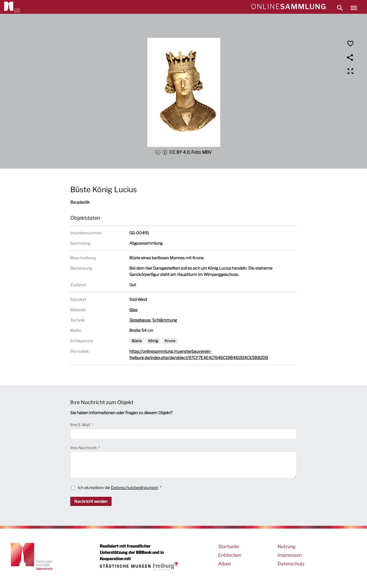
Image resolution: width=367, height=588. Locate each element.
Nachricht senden (91, 501)
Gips (133, 310)
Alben (225, 564)
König (153, 341)
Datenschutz (291, 564)
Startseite (229, 547)
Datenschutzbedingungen (135, 487)
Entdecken (230, 555)
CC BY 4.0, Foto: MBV (184, 152)
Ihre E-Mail (81, 425)
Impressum (290, 555)
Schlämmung (165, 320)
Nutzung (287, 547)
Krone (170, 341)
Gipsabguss (140, 320)
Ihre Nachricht (84, 448)
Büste (137, 341)
